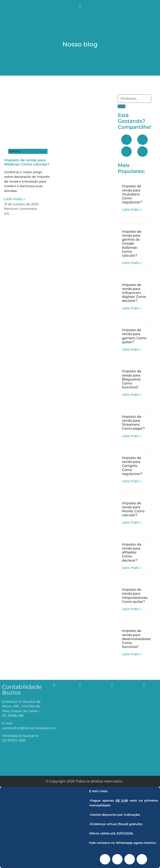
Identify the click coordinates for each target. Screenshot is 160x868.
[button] (80, 6)
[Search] (122, 106)
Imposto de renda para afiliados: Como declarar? (131, 552)
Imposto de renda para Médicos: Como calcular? (27, 162)
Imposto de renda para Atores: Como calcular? (133, 509)
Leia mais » (15, 199)
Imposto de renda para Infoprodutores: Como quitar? (135, 596)
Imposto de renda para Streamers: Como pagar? (133, 423)
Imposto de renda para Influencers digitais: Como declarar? (134, 293)
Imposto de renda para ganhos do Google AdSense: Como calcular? (131, 244)
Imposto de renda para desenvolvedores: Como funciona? (136, 639)
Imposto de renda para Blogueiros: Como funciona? (131, 379)
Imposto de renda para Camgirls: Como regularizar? (132, 466)
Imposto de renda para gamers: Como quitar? (134, 336)
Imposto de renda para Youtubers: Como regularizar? (132, 194)
